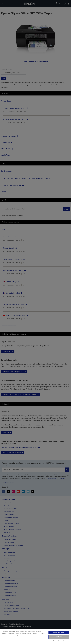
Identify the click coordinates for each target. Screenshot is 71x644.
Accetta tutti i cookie (59, 633)
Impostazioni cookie (59, 641)
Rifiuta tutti (59, 637)
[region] (35, 636)
